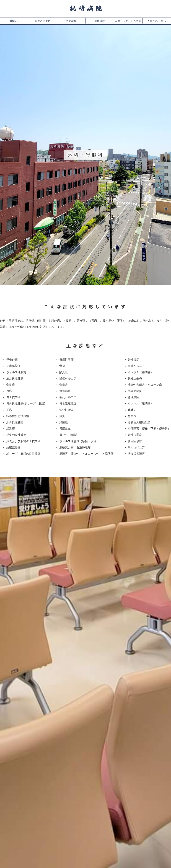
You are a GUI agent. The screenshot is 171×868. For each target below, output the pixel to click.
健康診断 (100, 21)
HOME (14, 21)
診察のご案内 (43, 21)
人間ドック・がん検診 (128, 21)
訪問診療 (71, 21)
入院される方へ (157, 21)
